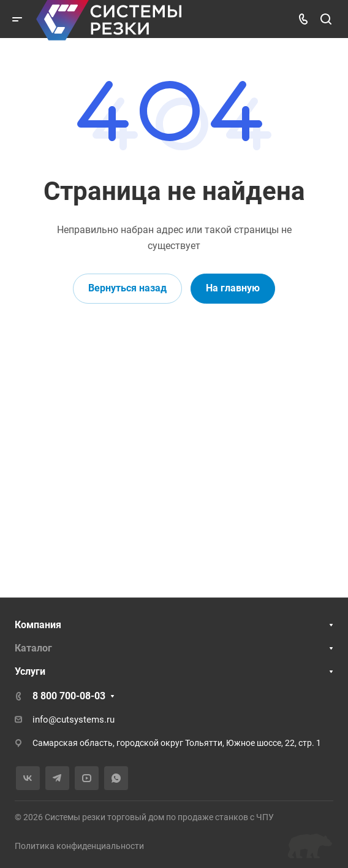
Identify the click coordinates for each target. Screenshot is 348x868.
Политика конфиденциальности (79, 846)
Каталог (33, 648)
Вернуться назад (127, 288)
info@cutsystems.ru (74, 720)
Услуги (30, 671)
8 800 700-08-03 (69, 696)
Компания (38, 625)
